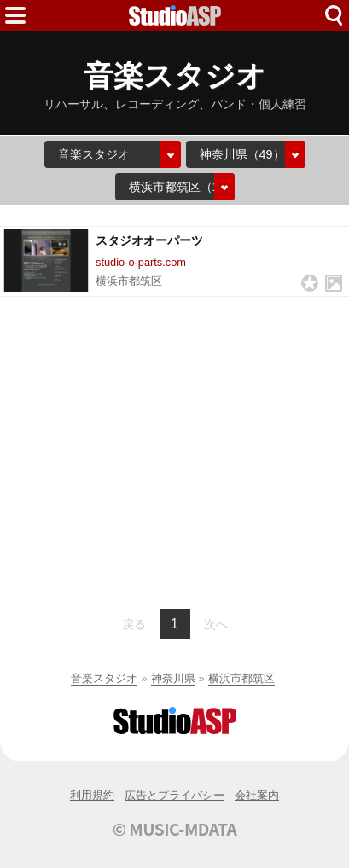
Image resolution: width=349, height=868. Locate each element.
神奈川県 (173, 678)
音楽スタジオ (104, 678)
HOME (175, 15)
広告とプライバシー (174, 795)
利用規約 (92, 795)
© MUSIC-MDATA (175, 829)
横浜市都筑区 (241, 678)
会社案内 (257, 795)
